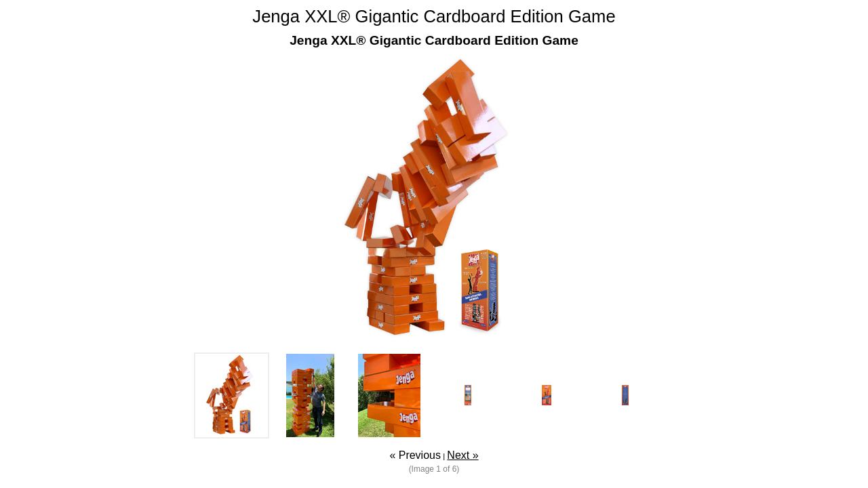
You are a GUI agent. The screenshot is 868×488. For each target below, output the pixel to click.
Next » (462, 455)
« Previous (415, 455)
